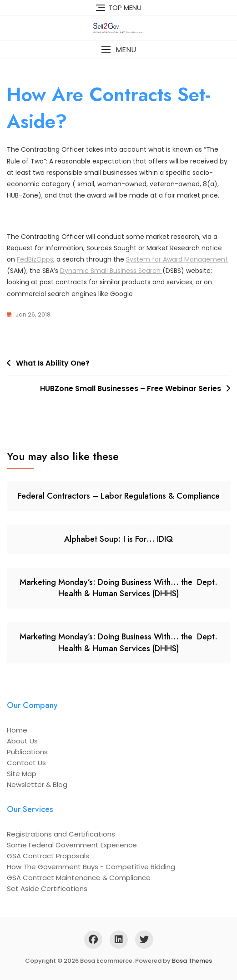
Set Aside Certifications (47, 888)
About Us (22, 741)
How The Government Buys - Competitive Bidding (91, 867)
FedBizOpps (35, 259)
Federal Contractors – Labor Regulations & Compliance (119, 496)
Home (17, 730)
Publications (27, 752)
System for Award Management (177, 259)
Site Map (22, 774)
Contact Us (26, 763)
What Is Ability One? (53, 363)
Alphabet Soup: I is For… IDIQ (118, 539)
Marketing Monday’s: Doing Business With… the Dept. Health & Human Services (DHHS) (118, 588)
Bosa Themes (192, 961)
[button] (118, 50)
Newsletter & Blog (37, 784)
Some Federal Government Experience (72, 845)
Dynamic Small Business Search (111, 271)
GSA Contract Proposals (48, 856)
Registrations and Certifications (61, 834)
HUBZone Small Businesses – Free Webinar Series (131, 389)
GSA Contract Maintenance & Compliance (79, 878)
